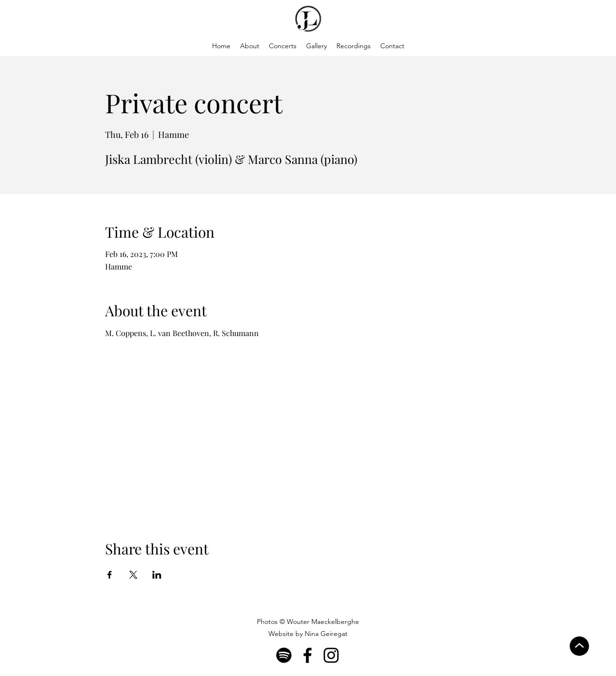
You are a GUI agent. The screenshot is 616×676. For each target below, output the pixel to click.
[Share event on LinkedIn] (157, 575)
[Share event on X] (133, 575)
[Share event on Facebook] (110, 575)
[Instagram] (331, 655)
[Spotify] (284, 655)
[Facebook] (308, 655)
